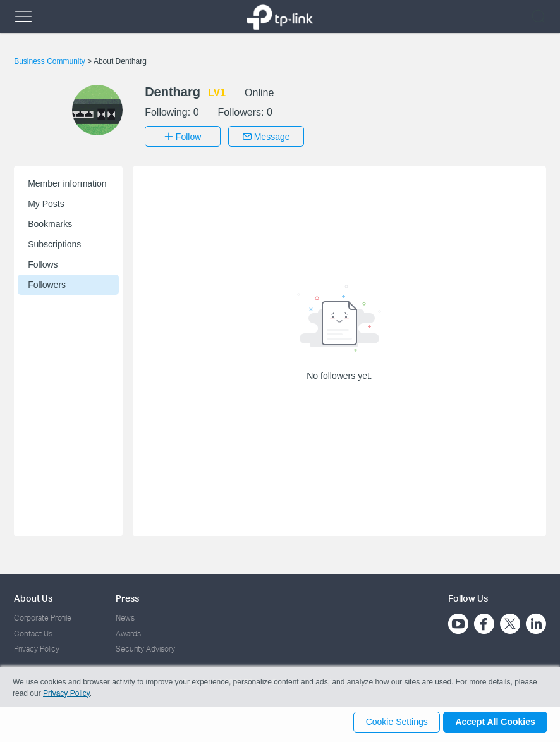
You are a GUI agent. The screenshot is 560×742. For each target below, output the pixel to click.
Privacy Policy (37, 647)
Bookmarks (50, 222)
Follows (43, 263)
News (125, 616)
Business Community (51, 61)
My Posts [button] (46, 202)
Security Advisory (145, 647)
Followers (47, 283)
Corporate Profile (43, 616)
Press (127, 596)
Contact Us (33, 631)
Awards (128, 631)
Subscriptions (54, 242)
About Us (33, 596)
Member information (67, 182)
